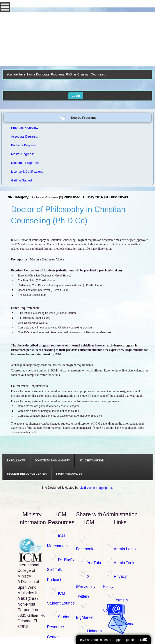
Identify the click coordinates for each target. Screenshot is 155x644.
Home (31, 74)
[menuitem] (16, 461)
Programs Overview (25, 128)
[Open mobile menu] (5, 7)
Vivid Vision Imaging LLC (96, 488)
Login (76, 96)
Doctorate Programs (44, 197)
